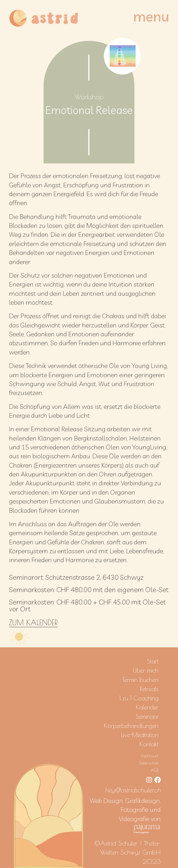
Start (153, 661)
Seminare (147, 716)
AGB (154, 770)
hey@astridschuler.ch (133, 790)
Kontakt (149, 744)
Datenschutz (149, 763)
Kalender (147, 707)
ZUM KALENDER (33, 622)
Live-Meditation (140, 735)
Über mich (146, 670)
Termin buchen (140, 680)
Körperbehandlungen (131, 726)
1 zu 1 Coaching (139, 698)
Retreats (149, 689)
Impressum (150, 756)
